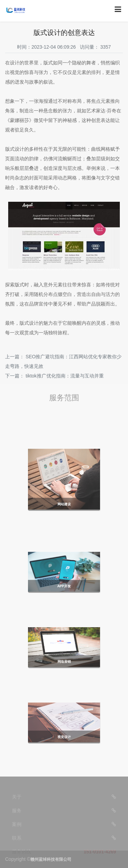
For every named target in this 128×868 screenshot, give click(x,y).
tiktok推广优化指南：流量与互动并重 (65, 376)
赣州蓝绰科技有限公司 (51, 859)
